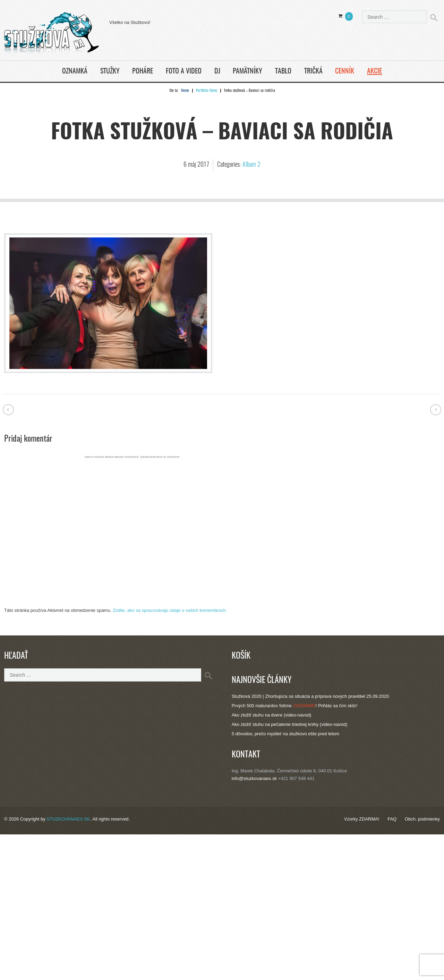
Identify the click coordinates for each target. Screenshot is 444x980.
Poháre (143, 71)
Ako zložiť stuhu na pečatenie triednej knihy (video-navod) (290, 724)
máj (193, 165)
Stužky (110, 71)
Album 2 (251, 165)
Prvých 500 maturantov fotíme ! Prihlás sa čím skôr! (295, 706)
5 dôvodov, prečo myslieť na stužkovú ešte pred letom (285, 734)
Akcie (374, 71)
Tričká (313, 71)
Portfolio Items (207, 91)
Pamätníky (247, 71)
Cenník (345, 71)
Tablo (283, 71)
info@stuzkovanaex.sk (254, 778)
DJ (217, 71)
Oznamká (75, 71)
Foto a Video (184, 71)
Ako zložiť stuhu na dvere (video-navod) (272, 715)
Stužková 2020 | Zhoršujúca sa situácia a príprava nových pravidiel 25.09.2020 (310, 696)
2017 (203, 165)
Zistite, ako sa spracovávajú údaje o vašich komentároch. (170, 610)
